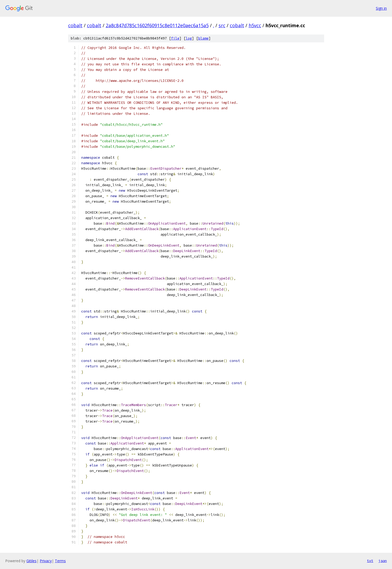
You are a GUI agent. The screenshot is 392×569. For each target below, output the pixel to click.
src (222, 25)
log (189, 38)
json (383, 561)
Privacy (46, 561)
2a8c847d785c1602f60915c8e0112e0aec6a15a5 (157, 25)
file (175, 38)
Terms (60, 561)
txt (370, 561)
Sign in (381, 8)
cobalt (75, 25)
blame (203, 38)
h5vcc (255, 25)
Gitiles (31, 561)
